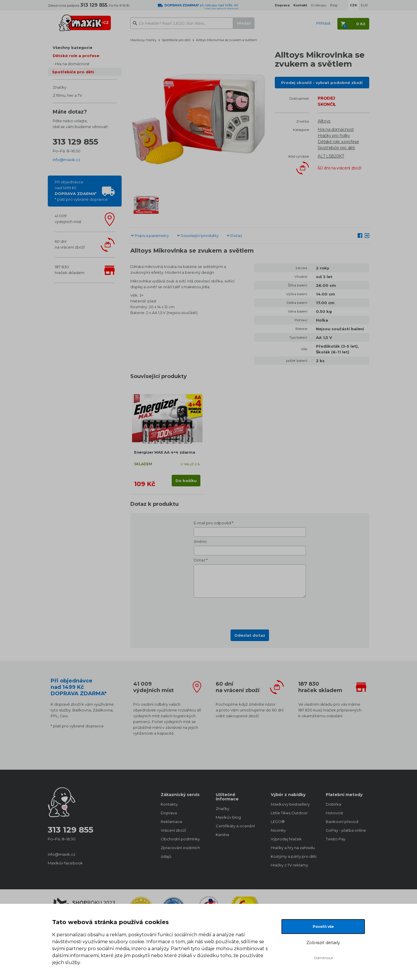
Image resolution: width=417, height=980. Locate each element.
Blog (334, 5)
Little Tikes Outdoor (289, 813)
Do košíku (186, 481)
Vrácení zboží (173, 830)
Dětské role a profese (76, 56)
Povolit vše (323, 927)
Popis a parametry (152, 236)
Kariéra (222, 835)
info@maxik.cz (66, 160)
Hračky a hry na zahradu (292, 848)
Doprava (169, 813)
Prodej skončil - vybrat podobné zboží (322, 83)
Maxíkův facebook (65, 863)
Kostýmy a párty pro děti (292, 856)
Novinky (278, 830)
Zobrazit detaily (323, 942)
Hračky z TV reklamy (289, 865)
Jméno (200, 541)
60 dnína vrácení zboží (70, 244)
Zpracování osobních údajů (180, 852)
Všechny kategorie (73, 48)
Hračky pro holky (334, 136)
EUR (364, 5)
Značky (60, 87)
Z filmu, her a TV (67, 95)
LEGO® (278, 822)
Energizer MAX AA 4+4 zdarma (164, 452)
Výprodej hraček (286, 839)
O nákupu (319, 5)
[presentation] (250, 612)
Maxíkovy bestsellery (290, 804)
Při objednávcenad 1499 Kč (81, 191)
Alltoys (324, 121)
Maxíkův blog (228, 817)
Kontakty (169, 804)
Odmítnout (323, 958)
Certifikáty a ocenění (235, 826)
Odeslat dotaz (250, 635)
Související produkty (200, 236)
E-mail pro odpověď (212, 523)
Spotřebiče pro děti (73, 72)
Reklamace (172, 822)
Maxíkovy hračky (143, 40)
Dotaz (236, 236)
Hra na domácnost (72, 64)
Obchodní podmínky (180, 839)
